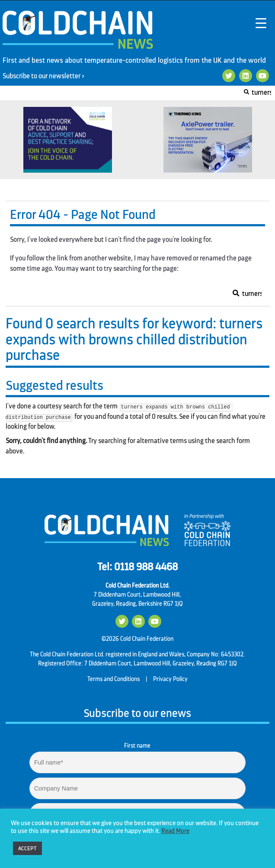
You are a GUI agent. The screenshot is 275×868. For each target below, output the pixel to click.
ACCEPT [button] (27, 848)
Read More (175, 831)
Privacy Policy (170, 679)
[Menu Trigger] (261, 23)
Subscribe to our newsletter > (47, 76)
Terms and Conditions (114, 679)
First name (137, 746)
